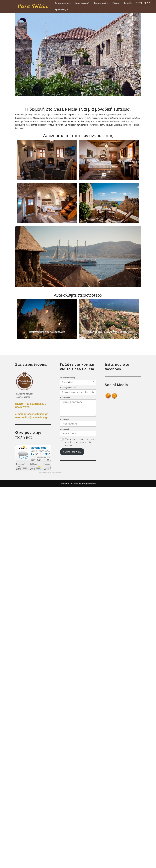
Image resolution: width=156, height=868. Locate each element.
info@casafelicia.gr (36, 414)
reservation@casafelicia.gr (32, 417)
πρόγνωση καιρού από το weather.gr (51, 472)
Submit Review (72, 452)
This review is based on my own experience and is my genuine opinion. (79, 442)
